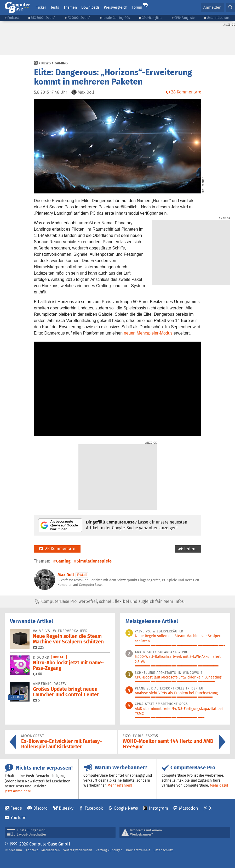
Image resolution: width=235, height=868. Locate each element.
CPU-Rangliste (185, 18)
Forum (137, 7)
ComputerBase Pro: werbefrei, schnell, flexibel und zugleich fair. (110, 602)
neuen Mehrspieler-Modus (148, 333)
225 (39, 647)
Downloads (90, 7)
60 (38, 674)
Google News (126, 808)
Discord (41, 808)
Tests (55, 7)
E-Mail (82, 575)
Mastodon (188, 808)
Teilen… (191, 549)
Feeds (16, 808)
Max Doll (66, 575)
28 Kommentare (57, 549)
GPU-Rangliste (152, 18)
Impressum (13, 850)
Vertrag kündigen (109, 850)
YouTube (18, 818)
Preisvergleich (116, 7)
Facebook (94, 808)
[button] (230, 7)
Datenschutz (163, 850)
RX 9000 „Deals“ (79, 18)
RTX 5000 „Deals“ (43, 18)
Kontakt (32, 850)
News (46, 63)
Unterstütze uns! (219, 18)
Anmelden (212, 7)
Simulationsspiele (94, 561)
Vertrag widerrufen (78, 850)
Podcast (13, 18)
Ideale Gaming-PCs (116, 18)
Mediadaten (51, 850)
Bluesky (66, 808)
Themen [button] (70, 7)
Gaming (61, 63)
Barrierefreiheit (138, 850)
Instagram (159, 808)
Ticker (41, 7)
